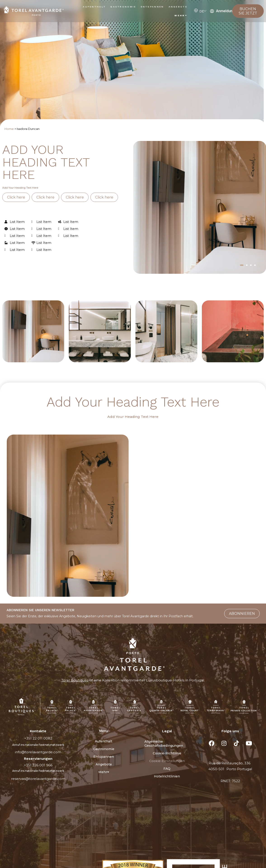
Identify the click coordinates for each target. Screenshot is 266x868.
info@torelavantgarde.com (38, 752)
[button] (242, 265)
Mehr (181, 15)
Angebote (178, 7)
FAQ (167, 769)
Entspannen (152, 7)
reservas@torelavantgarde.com (38, 779)
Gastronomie (123, 7)
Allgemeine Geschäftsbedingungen (164, 744)
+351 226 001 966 (38, 765)
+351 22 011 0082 (38, 738)
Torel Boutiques (75, 680)
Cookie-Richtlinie (167, 753)
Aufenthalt (94, 7)
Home (9, 129)
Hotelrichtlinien (167, 776)
